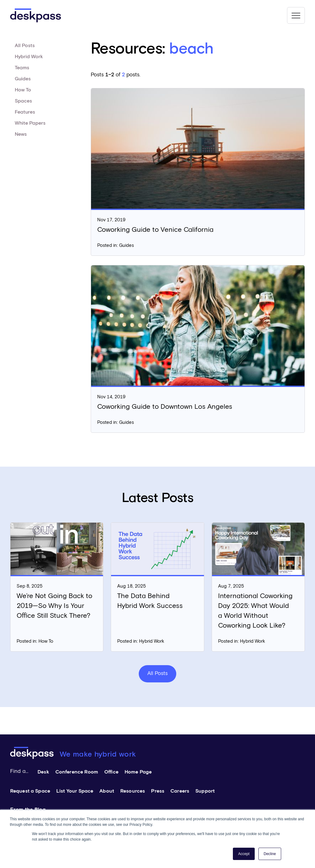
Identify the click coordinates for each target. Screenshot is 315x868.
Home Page (138, 772)
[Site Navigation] (296, 15)
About (107, 791)
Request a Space (30, 791)
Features (25, 112)
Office (111, 772)
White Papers (30, 123)
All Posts (25, 46)
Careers (180, 791)
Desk (43, 772)
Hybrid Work (29, 57)
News (21, 134)
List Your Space (75, 791)
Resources (133, 791)
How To (23, 90)
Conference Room (77, 772)
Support (205, 791)
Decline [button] (270, 854)
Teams (22, 68)
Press (158, 791)
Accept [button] (244, 854)
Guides (23, 79)
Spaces (23, 101)
